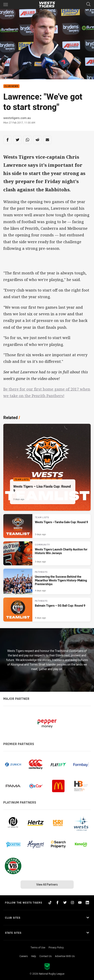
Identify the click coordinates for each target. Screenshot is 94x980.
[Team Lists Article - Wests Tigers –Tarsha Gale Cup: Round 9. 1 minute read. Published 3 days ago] (47, 526)
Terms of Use (38, 947)
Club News (11, 86)
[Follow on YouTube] (80, 903)
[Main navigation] (6, 5)
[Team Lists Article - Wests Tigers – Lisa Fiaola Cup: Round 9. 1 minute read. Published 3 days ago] (47, 467)
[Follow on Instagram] (72, 903)
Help (34, 956)
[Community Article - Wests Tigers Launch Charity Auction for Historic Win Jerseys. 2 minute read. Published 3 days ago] (47, 553)
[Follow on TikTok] (50, 903)
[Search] (88, 4)
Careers (24, 956)
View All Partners (47, 884)
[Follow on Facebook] (57, 903)
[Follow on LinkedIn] (87, 903)
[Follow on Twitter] (65, 903)
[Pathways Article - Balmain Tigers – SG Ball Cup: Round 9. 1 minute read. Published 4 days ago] (47, 610)
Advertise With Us (65, 956)
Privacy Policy (56, 947)
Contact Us (46, 956)
